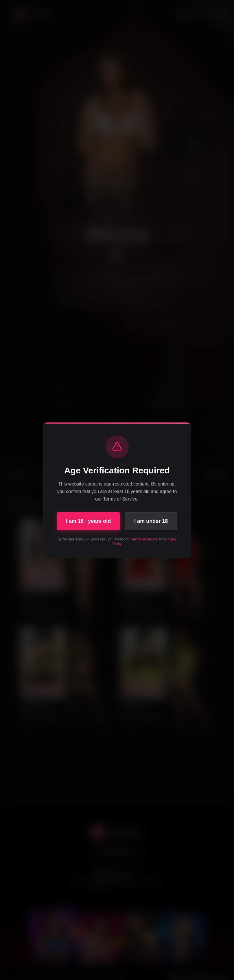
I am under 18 (151, 521)
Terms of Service (144, 539)
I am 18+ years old (89, 521)
